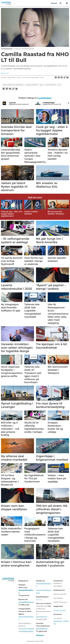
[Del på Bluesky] (67, 77)
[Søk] (60, 3)
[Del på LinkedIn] (59, 77)
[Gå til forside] (6, 3)
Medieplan (40, 635)
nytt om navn (51, 85)
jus (59, 85)
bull (42, 85)
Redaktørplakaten (27, 631)
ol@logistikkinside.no (26, 602)
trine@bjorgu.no (42, 617)
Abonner (54, 3)
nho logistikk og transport (13, 85)
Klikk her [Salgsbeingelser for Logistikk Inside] (39, 599)
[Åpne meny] (67, 3)
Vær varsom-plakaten (26, 629)
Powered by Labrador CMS (35, 641)
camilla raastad (32, 85)
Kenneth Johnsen (60, 610)
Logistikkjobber (45, 98)
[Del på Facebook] (56, 77)
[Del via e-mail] (62, 77)
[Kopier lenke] (65, 77)
